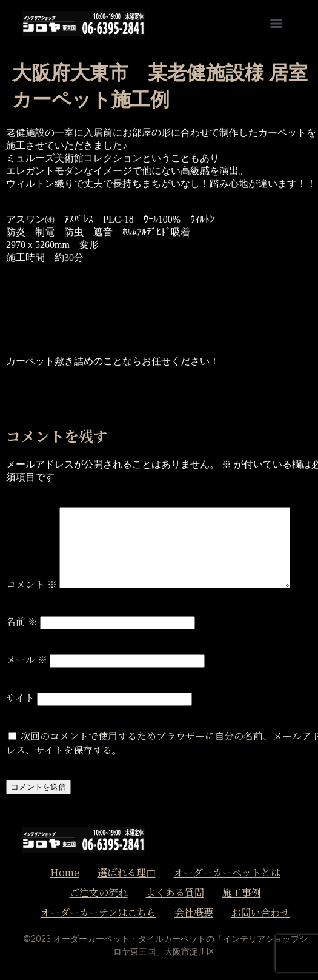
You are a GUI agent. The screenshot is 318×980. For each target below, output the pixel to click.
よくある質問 (175, 892)
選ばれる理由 (127, 872)
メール (27, 659)
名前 (22, 621)
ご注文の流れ (99, 892)
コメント (31, 584)
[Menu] (276, 24)
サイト (20, 698)
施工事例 (242, 892)
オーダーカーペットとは (227, 872)
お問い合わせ (260, 912)
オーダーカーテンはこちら (98, 912)
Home (65, 872)
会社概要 (194, 912)
